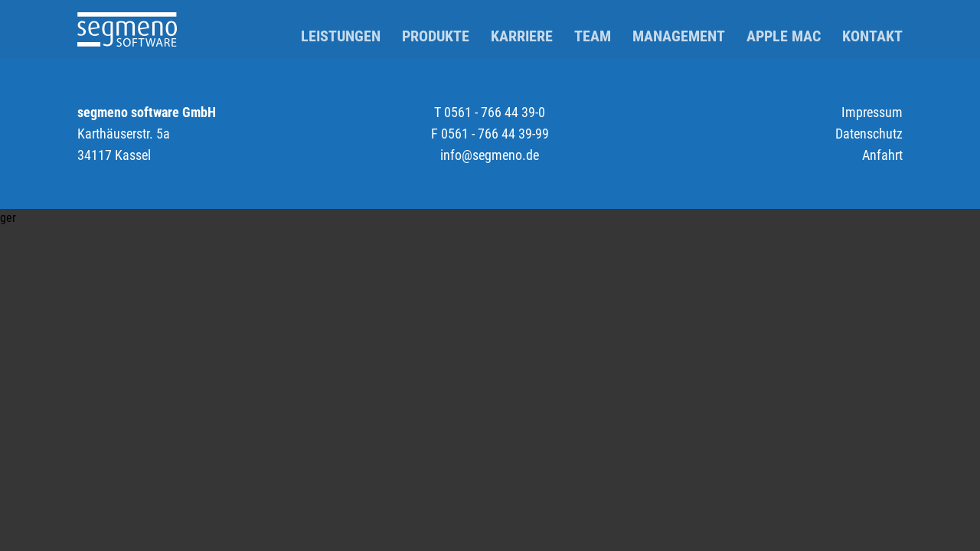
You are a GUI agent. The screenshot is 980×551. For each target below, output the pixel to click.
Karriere (522, 36)
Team (593, 36)
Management (679, 36)
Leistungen (341, 36)
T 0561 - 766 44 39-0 (490, 112)
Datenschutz (869, 134)
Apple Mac (784, 36)
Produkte (436, 36)
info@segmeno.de (490, 155)
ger (8, 218)
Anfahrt (882, 155)
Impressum (872, 112)
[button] (490, 218)
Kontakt (872, 36)
